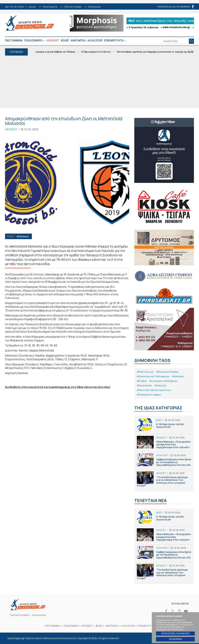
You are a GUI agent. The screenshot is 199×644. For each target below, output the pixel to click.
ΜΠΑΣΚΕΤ (53, 40)
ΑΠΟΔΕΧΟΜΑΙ (175, 639)
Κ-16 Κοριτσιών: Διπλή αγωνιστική (164, 426)
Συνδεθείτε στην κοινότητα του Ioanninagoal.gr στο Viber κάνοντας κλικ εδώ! (58, 387)
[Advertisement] (99, 81)
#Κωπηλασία (144, 385)
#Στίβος (142, 381)
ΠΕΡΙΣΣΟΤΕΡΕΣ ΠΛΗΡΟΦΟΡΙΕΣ (175, 634)
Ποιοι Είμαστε (50, 7)
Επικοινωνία (94, 7)
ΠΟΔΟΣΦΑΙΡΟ (33, 40)
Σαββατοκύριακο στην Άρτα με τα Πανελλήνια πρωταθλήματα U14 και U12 (164, 462)
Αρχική (32, 7)
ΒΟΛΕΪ (65, 40)
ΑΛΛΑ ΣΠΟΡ (95, 40)
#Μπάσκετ (23, 236)
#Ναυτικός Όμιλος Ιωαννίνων (154, 390)
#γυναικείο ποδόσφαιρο (163, 381)
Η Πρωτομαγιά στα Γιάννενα (99, 52)
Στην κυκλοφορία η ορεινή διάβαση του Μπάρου (53, 52)
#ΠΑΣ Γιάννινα (145, 372)
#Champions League (149, 395)
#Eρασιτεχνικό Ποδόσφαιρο (153, 376)
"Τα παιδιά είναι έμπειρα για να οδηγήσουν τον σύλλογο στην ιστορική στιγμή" (164, 480)
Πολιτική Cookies (73, 7)
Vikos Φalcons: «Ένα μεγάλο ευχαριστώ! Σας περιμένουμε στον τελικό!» (164, 444)
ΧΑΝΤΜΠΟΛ (78, 40)
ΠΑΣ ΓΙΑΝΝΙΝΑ (14, 40)
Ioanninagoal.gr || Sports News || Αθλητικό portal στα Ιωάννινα (29, 23)
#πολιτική (160, 385)
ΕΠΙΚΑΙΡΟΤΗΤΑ (114, 40)
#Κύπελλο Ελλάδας (167, 372)
